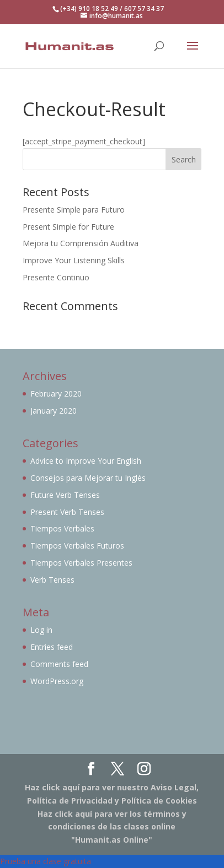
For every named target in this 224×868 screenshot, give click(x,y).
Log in (41, 630)
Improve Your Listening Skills (74, 260)
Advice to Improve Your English (86, 461)
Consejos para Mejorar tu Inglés (88, 478)
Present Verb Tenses (67, 512)
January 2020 (54, 411)
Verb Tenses (52, 580)
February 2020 (56, 394)
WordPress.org (57, 681)
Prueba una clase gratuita (46, 861)
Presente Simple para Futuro (74, 210)
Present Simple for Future (68, 227)
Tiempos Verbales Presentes (81, 563)
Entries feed (52, 647)
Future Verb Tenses (65, 495)
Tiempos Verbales (62, 528)
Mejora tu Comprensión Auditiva (81, 243)
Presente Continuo (56, 277)
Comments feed (59, 664)
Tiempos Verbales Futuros (77, 546)
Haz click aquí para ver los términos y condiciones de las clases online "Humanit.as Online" (112, 827)
